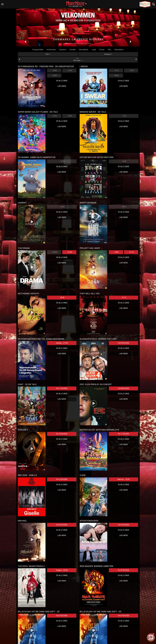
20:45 (62, 298)
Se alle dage (62, 81)
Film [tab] (47, 54)
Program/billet (38, 50)
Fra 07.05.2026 (123, 570)
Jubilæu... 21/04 (62, 343)
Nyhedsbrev (119, 50)
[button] (26, 42)
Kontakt (73, 50)
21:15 (124, 298)
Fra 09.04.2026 (123, 343)
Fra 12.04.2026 (62, 479)
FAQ (109, 50)
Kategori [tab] (107, 54)
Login (94, 50)
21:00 (70, 252)
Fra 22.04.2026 (62, 525)
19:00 (116, 252)
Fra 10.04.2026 (62, 434)
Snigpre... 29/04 (62, 570)
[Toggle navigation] (2, 4)
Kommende (51, 50)
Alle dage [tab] (78, 59)
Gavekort (63, 50)
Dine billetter (84, 50)
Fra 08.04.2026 (123, 388)
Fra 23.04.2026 (123, 525)
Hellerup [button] (78, 3)
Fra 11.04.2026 (62, 388)
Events (102, 50)
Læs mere (62, 86)
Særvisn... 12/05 (123, 479)
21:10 (132, 252)
